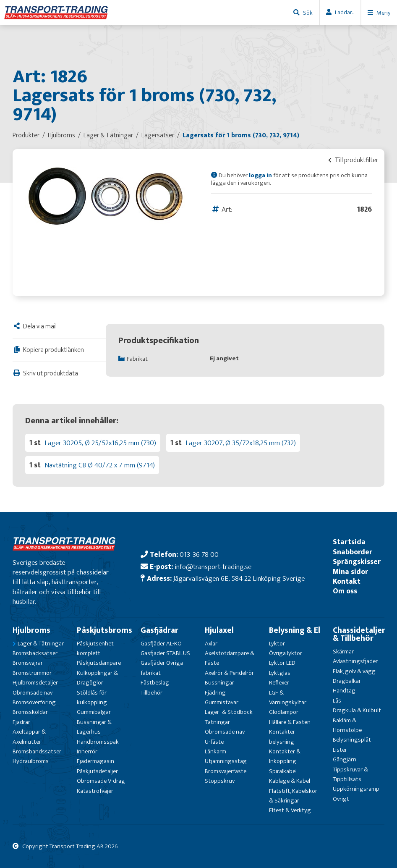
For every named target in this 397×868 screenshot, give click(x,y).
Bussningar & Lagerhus (94, 727)
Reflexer (279, 683)
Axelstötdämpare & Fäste (230, 658)
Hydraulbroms (31, 761)
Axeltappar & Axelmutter (29, 737)
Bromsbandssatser (37, 751)
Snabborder (353, 552)
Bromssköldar (30, 712)
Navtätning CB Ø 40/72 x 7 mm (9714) (100, 465)
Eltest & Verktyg (290, 810)
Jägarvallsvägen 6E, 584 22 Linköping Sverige (239, 578)
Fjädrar (21, 722)
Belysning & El (295, 630)
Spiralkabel (283, 771)
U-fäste (214, 742)
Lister (340, 750)
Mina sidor (350, 572)
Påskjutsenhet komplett (95, 648)
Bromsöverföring (34, 702)
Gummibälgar (94, 712)
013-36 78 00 (199, 555)
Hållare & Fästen (290, 722)
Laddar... (345, 12)
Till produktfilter (353, 160)
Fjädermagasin (95, 761)
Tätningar (217, 722)
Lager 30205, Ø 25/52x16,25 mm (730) (100, 443)
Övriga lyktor (286, 653)
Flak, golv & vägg (354, 671)
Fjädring (215, 693)
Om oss (345, 591)
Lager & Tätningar (41, 644)
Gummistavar (222, 702)
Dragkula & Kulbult (357, 710)
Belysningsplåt (352, 740)
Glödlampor (284, 712)
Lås (337, 701)
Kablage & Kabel (290, 781)
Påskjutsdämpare (99, 663)
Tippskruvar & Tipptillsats (350, 774)
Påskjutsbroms (104, 630)
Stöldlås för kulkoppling (92, 698)
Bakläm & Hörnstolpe (347, 725)
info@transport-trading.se (213, 567)
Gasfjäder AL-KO (161, 644)
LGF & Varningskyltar (288, 698)
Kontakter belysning (282, 737)
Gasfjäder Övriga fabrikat (162, 668)
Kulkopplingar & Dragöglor (97, 678)
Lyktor (277, 644)
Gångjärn (345, 759)
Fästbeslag (155, 683)
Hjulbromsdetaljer (35, 683)
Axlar (211, 644)
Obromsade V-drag (101, 781)
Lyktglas (280, 673)
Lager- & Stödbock (229, 712)
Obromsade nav (33, 693)
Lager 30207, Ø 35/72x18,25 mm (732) (241, 443)
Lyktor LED (282, 663)
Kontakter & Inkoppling (285, 756)
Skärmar (343, 652)
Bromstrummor (32, 673)
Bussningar (219, 683)
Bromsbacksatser (35, 653)
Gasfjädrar (159, 630)
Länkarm (215, 751)
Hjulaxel (219, 630)
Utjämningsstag (226, 761)
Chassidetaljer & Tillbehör (359, 634)
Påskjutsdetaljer (97, 771)
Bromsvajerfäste (226, 771)
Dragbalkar (347, 681)
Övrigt (341, 799)
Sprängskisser (357, 562)
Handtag (344, 691)
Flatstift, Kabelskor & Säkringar (293, 796)
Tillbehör (151, 693)
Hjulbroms (31, 630)
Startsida (349, 542)
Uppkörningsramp (356, 789)
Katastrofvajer (95, 791)
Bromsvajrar (28, 663)
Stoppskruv (220, 781)
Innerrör (87, 751)
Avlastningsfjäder (355, 661)
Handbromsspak (98, 742)
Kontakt (347, 581)
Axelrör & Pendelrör (229, 673)
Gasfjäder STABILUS (165, 653)
